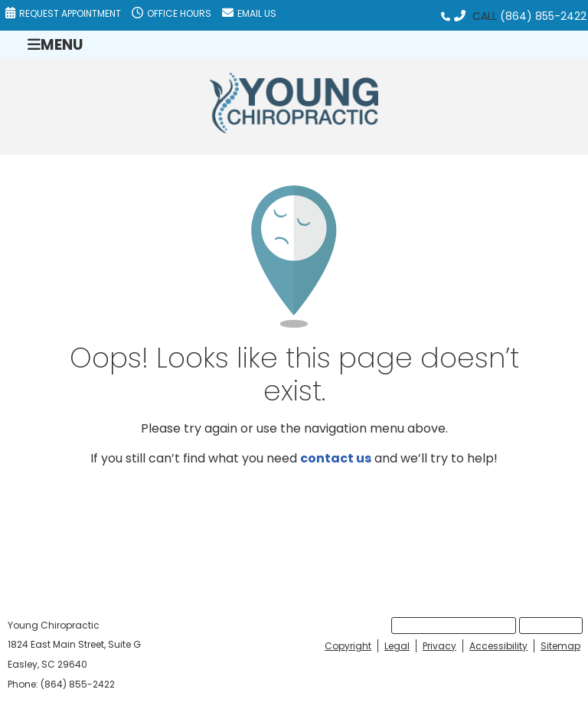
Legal (397, 646)
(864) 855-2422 (543, 16)
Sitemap (560, 646)
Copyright (348, 646)
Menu (55, 44)
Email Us (249, 13)
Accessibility (498, 646)
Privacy (439, 646)
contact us (336, 458)
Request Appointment (63, 13)
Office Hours (171, 13)
